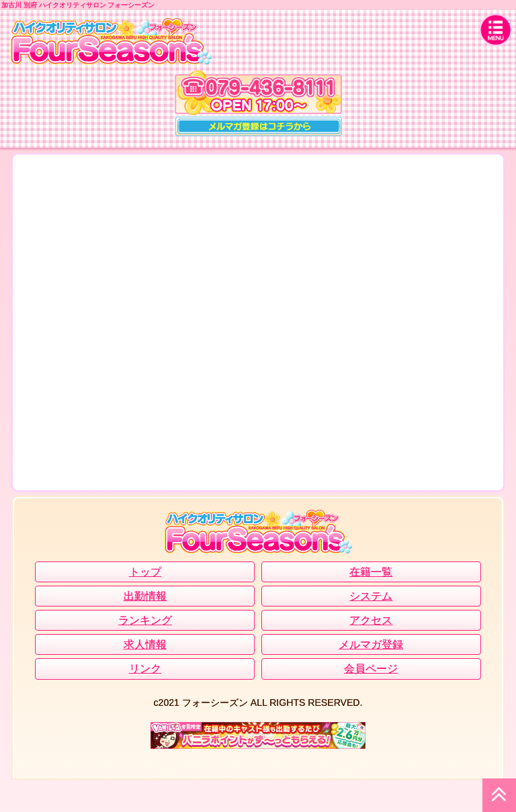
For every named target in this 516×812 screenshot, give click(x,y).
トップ (145, 572)
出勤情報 (145, 596)
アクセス (371, 620)
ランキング (145, 620)
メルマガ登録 (371, 644)
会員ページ (371, 669)
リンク (145, 669)
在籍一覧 (371, 572)
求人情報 (145, 644)
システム (371, 596)
